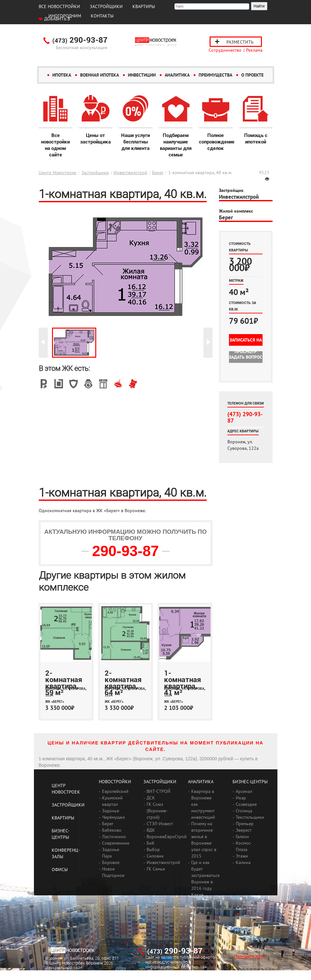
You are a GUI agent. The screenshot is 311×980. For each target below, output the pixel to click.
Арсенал (244, 791)
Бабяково (112, 830)
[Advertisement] (126, 437)
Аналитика (177, 75)
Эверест (244, 830)
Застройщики (106, 6)
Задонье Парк (111, 853)
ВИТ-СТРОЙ (159, 791)
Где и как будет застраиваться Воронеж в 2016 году (205, 875)
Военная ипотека (99, 75)
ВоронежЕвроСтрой (167, 837)
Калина (243, 862)
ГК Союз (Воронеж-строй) (157, 811)
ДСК (151, 798)
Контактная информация (204, 930)
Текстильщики (250, 817)
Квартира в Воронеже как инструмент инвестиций (203, 804)
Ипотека (62, 75)
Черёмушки (114, 817)
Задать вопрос (246, 357)
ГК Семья (156, 869)
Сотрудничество (225, 50)
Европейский (115, 791)
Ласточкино (114, 837)
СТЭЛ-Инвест (160, 824)
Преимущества (215, 75)
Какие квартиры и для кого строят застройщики (205, 908)
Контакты (102, 16)
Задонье (111, 811)
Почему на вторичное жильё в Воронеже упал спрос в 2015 (204, 840)
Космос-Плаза (244, 846)
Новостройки (115, 782)
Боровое (111, 862)
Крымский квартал (112, 801)
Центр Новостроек (58, 173)
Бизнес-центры (250, 782)
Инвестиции (142, 75)
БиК (151, 843)
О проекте (252, 75)
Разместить (240, 42)
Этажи (242, 856)
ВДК (151, 830)
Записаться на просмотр (246, 341)
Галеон (242, 837)
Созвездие (246, 804)
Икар (241, 798)
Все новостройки (59, 6)
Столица (244, 811)
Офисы (60, 869)
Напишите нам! (249, 956)
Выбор (153, 849)
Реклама (254, 50)
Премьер (245, 824)
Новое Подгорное (113, 872)
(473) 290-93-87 (245, 417)
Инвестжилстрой (130, 173)
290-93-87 (80, 40)
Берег (158, 173)
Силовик (155, 856)
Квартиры (144, 6)
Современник (116, 843)
